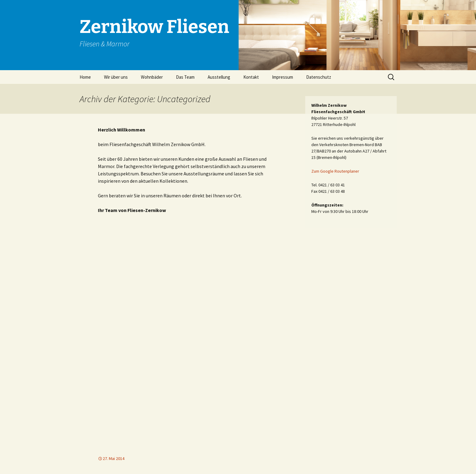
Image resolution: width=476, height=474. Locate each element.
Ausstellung (219, 77)
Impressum (283, 77)
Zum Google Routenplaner (335, 171)
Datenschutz (319, 77)
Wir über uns (116, 77)
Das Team (185, 77)
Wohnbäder (152, 77)
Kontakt (251, 77)
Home (85, 77)
